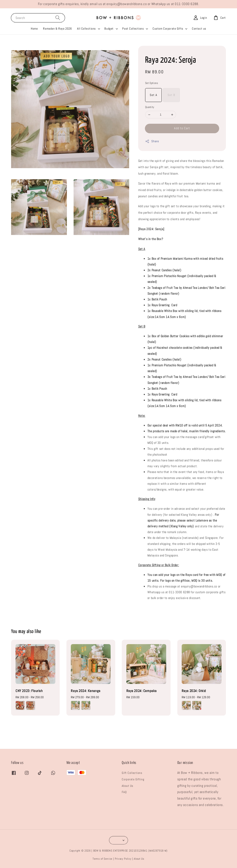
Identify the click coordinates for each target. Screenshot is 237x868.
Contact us (199, 29)
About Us (128, 786)
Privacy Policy (123, 859)
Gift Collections (132, 773)
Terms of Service (102, 859)
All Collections (86, 29)
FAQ (124, 792)
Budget (109, 29)
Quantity (150, 107)
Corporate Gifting (133, 779)
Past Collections (133, 29)
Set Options (152, 83)
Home (34, 29)
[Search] (58, 18)
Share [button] (152, 141)
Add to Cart (182, 128)
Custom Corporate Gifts (168, 29)
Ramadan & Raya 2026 (57, 29)
